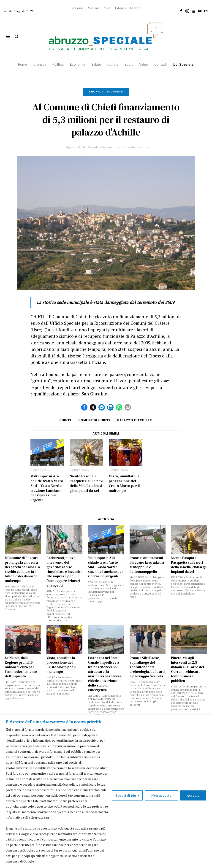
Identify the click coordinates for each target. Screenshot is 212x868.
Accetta (193, 795)
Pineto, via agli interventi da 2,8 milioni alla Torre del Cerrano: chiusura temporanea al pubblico (188, 669)
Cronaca (96, 92)
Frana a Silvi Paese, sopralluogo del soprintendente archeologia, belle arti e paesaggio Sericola (147, 667)
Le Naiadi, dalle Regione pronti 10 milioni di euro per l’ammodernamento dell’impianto (21, 667)
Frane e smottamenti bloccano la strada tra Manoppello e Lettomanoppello (147, 565)
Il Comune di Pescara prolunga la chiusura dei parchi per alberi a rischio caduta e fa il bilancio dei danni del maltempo (22, 569)
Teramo (136, 8)
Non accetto (162, 795)
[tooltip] (181, 11)
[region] (106, 791)
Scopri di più (126, 795)
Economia (115, 92)
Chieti (107, 8)
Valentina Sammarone (104, 147)
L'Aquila (121, 8)
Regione (77, 8)
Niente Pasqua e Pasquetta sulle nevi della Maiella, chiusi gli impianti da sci (86, 483)
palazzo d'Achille (135, 420)
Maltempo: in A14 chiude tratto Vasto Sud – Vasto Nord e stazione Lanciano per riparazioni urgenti (47, 488)
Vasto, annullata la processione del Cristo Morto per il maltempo (124, 483)
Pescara (93, 8)
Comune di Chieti (94, 420)
